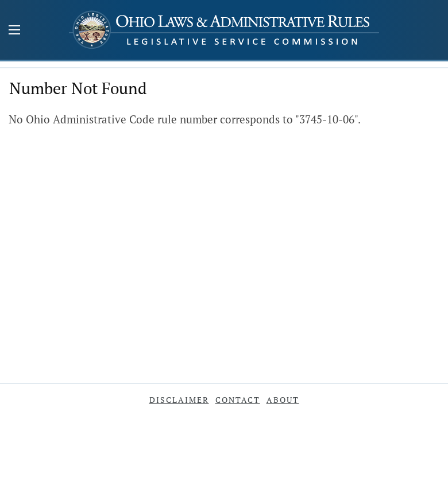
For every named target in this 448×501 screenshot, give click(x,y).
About (283, 400)
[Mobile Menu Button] (14, 31)
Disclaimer (179, 400)
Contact (238, 400)
